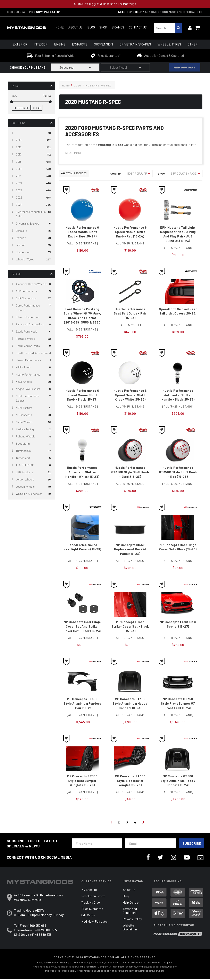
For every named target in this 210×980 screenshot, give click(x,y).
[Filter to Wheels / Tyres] (31, 259)
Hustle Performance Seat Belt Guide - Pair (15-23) (130, 314)
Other (193, 44)
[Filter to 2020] (31, 176)
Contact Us (138, 27)
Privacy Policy (132, 920)
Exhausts (80, 44)
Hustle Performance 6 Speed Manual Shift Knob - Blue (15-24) (82, 232)
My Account (89, 891)
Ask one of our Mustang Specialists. (174, 12)
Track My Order (91, 904)
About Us (75, 27)
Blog (91, 27)
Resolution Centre (94, 897)
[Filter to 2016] (31, 147)
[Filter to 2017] (31, 155)
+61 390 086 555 (46, 931)
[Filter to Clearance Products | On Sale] (31, 214)
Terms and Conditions (130, 912)
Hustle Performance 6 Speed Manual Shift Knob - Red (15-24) (130, 232)
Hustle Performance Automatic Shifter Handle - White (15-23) (82, 473)
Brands (118, 27)
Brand (16, 274)
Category (19, 123)
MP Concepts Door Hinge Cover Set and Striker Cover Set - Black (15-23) (82, 627)
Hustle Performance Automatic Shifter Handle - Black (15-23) (178, 396)
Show (162, 173)
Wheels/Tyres (169, 44)
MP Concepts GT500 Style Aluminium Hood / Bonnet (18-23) (178, 782)
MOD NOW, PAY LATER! (45, 12)
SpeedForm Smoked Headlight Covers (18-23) (82, 548)
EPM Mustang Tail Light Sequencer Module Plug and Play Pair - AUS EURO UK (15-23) (178, 234)
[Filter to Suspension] (31, 252)
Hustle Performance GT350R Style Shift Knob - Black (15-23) (130, 473)
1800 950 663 (16, 12)
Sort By (116, 173)
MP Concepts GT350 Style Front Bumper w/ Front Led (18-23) (178, 705)
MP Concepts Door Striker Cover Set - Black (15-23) (130, 627)
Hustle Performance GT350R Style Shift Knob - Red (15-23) (178, 473)
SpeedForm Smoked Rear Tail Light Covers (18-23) (178, 314)
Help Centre (131, 904)
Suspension (103, 44)
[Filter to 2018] (31, 162)
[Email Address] (150, 845)
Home (60, 27)
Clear (37, 108)
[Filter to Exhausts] (31, 231)
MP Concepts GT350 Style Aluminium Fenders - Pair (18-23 (82, 705)
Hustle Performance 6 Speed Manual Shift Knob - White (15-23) (130, 396)
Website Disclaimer (130, 929)
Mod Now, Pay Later (95, 923)
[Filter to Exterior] (31, 238)
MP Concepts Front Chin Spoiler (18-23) (178, 625)
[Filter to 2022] (31, 190)
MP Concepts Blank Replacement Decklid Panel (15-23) (130, 550)
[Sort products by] (139, 173)
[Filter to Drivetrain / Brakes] (31, 224)
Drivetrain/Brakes (135, 44)
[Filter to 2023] (31, 198)
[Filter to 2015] (31, 140)
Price (16, 86)
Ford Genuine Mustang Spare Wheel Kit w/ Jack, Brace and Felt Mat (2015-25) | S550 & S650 (82, 316)
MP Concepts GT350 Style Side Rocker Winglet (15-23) (130, 782)
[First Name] (97, 845)
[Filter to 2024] (31, 205)
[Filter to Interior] (31, 245)
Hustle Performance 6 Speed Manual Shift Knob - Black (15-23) (82, 396)
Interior (41, 44)
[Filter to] (31, 133)
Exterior (20, 44)
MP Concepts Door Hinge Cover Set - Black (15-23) (178, 548)
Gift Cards (88, 916)
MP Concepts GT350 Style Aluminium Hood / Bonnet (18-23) (130, 705)
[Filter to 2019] (31, 169)
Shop (103, 27)
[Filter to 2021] (31, 183)
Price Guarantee (92, 910)
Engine (60, 44)
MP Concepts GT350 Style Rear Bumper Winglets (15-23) (82, 782)
